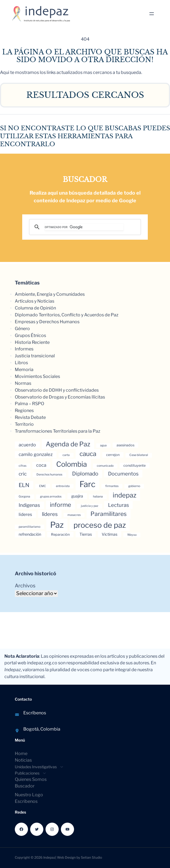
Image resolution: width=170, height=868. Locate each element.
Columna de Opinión (35, 308)
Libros (21, 363)
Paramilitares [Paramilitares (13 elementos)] (109, 514)
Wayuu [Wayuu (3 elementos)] (132, 535)
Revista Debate (30, 417)
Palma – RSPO (29, 404)
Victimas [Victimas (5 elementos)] (110, 534)
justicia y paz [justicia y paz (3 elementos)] (90, 506)
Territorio (24, 424)
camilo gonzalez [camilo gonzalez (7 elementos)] (36, 454)
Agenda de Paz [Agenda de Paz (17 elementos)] (68, 444)
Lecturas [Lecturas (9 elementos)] (118, 505)
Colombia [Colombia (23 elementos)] (72, 464)
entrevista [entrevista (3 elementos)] (63, 486)
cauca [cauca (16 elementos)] (88, 454)
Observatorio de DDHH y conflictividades (57, 390)
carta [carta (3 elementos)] (66, 455)
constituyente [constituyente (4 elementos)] (134, 465)
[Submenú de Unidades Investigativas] (37, 767)
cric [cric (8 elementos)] (23, 474)
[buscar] (84, 227)
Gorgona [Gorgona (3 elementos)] (24, 497)
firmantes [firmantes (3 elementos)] (112, 486)
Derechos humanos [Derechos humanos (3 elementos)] (49, 475)
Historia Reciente (32, 342)
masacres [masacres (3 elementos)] (74, 515)
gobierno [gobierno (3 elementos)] (134, 486)
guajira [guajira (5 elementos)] (77, 496)
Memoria (24, 370)
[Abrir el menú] (152, 14)
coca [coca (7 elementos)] (41, 465)
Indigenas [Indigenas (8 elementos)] (29, 505)
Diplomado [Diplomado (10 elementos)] (85, 474)
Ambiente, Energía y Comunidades (50, 294)
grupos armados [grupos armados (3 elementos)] (51, 497)
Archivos (25, 586)
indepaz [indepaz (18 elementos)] (124, 495)
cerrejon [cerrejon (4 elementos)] (113, 455)
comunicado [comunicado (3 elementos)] (105, 466)
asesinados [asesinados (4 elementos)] (125, 445)
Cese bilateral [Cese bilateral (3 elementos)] (139, 455)
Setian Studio (91, 857)
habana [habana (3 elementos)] (98, 497)
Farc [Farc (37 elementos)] (87, 484)
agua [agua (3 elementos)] (103, 445)
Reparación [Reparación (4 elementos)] (60, 534)
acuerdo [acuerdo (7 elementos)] (27, 445)
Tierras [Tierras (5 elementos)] (86, 534)
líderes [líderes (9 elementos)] (50, 514)
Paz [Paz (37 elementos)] (57, 525)
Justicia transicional (35, 356)
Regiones (24, 410)
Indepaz (49, 857)
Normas (23, 383)
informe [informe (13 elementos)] (60, 505)
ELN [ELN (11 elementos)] (24, 485)
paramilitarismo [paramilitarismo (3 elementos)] (29, 527)
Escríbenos (35, 713)
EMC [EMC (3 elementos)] (43, 486)
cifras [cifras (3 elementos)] (22, 466)
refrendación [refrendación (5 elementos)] (30, 534)
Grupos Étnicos (30, 335)
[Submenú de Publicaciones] (29, 773)
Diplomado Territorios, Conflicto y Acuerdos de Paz (67, 315)
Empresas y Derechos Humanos (47, 322)
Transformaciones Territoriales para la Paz (58, 431)
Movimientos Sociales (37, 376)
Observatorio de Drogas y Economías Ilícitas (60, 397)
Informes (24, 349)
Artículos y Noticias (35, 301)
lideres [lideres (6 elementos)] (25, 514)
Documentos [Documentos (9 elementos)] (123, 474)
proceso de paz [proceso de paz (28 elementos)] (100, 525)
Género (22, 329)
